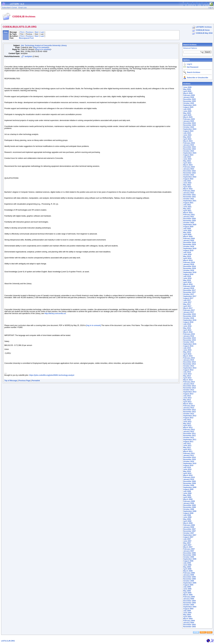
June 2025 (187, 111)
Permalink (36, 381)
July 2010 (187, 467)
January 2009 (189, 503)
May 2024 (187, 137)
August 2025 (188, 107)
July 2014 (187, 372)
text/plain (28, 56)
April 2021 (187, 211)
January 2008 (189, 527)
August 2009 (188, 489)
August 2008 (188, 513)
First (22, 32)
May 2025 (187, 113)
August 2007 (188, 537)
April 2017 (187, 306)
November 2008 (189, 507)
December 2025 (189, 99)
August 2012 (188, 418)
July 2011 (187, 444)
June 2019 (187, 254)
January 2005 (189, 599)
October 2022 (189, 175)
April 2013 (187, 402)
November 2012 (189, 412)
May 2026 (187, 89)
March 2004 (188, 619)
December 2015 (189, 338)
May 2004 (187, 615)
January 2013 (189, 408)
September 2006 (190, 559)
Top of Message (11, 381)
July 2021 (187, 205)
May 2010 (187, 471)
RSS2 (209, 632)
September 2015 (190, 344)
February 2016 (189, 334)
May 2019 (187, 256)
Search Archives (190, 45)
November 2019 (189, 245)
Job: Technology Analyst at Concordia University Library (44, 45)
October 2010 (189, 461)
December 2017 (189, 290)
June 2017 (187, 302)
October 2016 (189, 318)
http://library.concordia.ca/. (55, 313)
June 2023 (187, 159)
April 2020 (187, 235)
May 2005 (187, 591)
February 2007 (189, 549)
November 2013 (189, 388)
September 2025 (190, 105)
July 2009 (187, 491)
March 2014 (188, 380)
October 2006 (189, 557)
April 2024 (187, 139)
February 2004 (189, 621)
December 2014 (189, 362)
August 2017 (188, 298)
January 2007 (189, 551)
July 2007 (187, 539)
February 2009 (189, 501)
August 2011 (188, 442)
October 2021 (189, 199)
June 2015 (187, 350)
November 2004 (189, 603)
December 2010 (189, 457)
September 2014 (190, 368)
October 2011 (189, 438)
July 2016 (187, 324)
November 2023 (189, 149)
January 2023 (189, 169)
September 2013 (190, 392)
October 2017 (189, 294)
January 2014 (189, 384)
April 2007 (187, 545)
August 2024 (188, 131)
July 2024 (187, 133)
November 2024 (189, 125)
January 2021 (189, 217)
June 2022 (187, 183)
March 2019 (188, 260)
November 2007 (189, 531)
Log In (189, 64)
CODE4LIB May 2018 (204, 33)
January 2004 (189, 623)
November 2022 (189, 173)
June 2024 (187, 135)
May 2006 (187, 567)
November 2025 (189, 101)
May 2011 (187, 448)
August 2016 (188, 322)
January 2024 (189, 145)
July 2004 (187, 611)
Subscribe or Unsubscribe (197, 78)
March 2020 (188, 237)
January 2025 (189, 121)
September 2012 (190, 416)
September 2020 (190, 225)
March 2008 (188, 523)
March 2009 (188, 499)
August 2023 (188, 155)
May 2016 (187, 328)
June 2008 (187, 517)
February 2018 (189, 286)
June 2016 (187, 326)
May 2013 (187, 400)
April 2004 (187, 617)
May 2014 (187, 376)
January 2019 (189, 264)
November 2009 (189, 483)
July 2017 (187, 300)
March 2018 (188, 284)
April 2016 (187, 330)
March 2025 (188, 117)
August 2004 (188, 609)
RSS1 (203, 632)
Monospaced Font (26, 38)
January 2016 (189, 336)
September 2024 (190, 129)
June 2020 (187, 231)
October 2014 (189, 366)
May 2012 (187, 424)
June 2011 (187, 446)
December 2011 (189, 434)
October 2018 (189, 270)
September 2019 (190, 249)
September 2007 (190, 535)
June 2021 (187, 207)
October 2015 (189, 342)
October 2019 (189, 247)
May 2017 (187, 304)
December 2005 (189, 577)
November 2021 (189, 197)
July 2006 (187, 563)
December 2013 (189, 386)
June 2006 (187, 565)
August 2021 (188, 203)
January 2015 (189, 360)
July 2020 (187, 229)
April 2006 (187, 569)
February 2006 (189, 573)
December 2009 (189, 481)
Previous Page (25, 381)
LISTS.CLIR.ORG (8, 641)
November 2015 (189, 340)
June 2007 (187, 541)
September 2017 (190, 296)
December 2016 (189, 314)
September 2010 (190, 463)
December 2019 (189, 243)
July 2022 (187, 181)
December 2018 (189, 266)
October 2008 (189, 509)
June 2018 (187, 278)
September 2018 (190, 272)
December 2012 (189, 410)
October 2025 (189, 103)
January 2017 (189, 312)
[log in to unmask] (41, 47)
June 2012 (187, 422)
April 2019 (187, 258)
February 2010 (189, 477)
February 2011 (189, 454)
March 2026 (188, 93)
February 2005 (189, 597)
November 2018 (189, 268)
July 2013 (187, 396)
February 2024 (189, 143)
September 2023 (190, 153)
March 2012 (188, 428)
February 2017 (189, 310)
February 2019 (189, 262)
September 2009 (190, 487)
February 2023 (189, 167)
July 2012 (187, 420)
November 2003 (189, 627)
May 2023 (187, 161)
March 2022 (188, 189)
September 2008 (190, 511)
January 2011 (189, 455)
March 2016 (188, 332)
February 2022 (189, 191)
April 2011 (187, 450)
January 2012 (189, 432)
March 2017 (188, 308)
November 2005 (189, 579)
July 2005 (187, 587)
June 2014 (187, 374)
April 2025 (187, 115)
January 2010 (189, 479)
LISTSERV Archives (204, 27)
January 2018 (189, 288)
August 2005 (188, 585)
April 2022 (187, 187)
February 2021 (189, 215)
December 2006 (189, 553)
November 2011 (189, 436)
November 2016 (189, 316)
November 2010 (189, 459)
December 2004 (189, 601)
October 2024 (189, 127)
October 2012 (189, 414)
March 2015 (188, 356)
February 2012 (189, 430)
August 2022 (188, 179)
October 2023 (189, 151)
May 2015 (187, 352)
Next (37, 32)
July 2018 (187, 276)
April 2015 (187, 354)
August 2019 (188, 250)
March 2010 (188, 475)
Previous (29, 32)
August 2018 (188, 274)
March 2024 (188, 141)
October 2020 (189, 223)
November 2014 (189, 364)
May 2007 (187, 543)
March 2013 (188, 404)
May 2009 (187, 495)
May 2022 (187, 185)
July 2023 (187, 157)
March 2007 (188, 547)
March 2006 (188, 571)
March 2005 (188, 595)
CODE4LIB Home (203, 30)
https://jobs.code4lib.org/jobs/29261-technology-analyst (52, 375)
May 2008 (187, 519)
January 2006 (189, 575)
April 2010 (187, 473)
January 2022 (189, 193)
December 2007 (189, 529)
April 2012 (187, 426)
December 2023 (189, 147)
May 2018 (187, 280)
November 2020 (189, 221)
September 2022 (190, 177)
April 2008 (187, 521)
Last (42, 32)
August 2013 (188, 394)
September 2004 (190, 607)
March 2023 (188, 165)
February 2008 (189, 525)
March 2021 (188, 213)
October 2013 (189, 390)
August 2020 (188, 227)
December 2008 (189, 505)
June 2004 (187, 613)
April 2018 (187, 282)
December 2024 (189, 123)
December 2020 (189, 219)
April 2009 (187, 497)
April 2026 (187, 91)
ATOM (196, 632)
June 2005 (187, 589)
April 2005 (187, 593)
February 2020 (189, 239)
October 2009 (189, 485)
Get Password (193, 67)
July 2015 (187, 348)
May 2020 (187, 233)
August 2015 (188, 346)
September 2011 (190, 440)
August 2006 (188, 561)
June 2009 (187, 493)
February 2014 (189, 382)
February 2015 (189, 358)
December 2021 (189, 195)
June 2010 (187, 469)
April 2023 (187, 163)
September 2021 (190, 201)
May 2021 (187, 209)
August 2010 (188, 465)
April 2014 (187, 378)
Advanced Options (190, 48)
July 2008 (187, 515)
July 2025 (187, 109)
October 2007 (189, 533)
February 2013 (189, 406)
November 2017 (189, 292)
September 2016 (190, 320)
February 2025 (189, 119)
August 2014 (188, 370)
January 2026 (189, 97)
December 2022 (189, 171)
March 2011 (188, 452)
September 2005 (190, 583)
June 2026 (187, 87)
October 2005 (189, 581)
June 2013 (187, 398)
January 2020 (189, 241)
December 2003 (189, 625)
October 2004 (189, 605)
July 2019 (187, 252)
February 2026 (189, 95)
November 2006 (189, 555)
